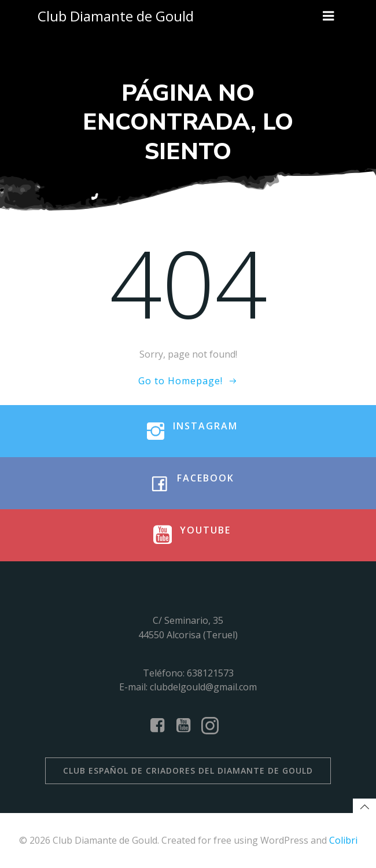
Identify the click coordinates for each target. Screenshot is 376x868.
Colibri (343, 840)
